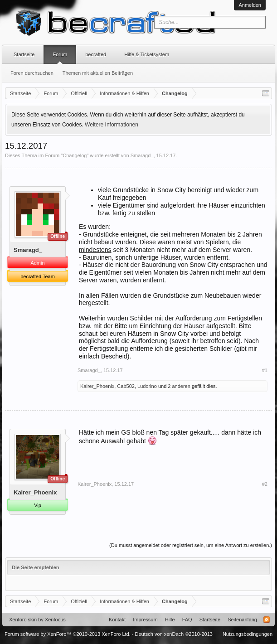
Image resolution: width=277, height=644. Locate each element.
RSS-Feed (267, 620)
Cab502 (126, 386)
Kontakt (117, 620)
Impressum (145, 620)
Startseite (24, 54)
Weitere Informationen (112, 125)
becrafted (96, 54)
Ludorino (147, 386)
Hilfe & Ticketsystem (147, 54)
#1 (265, 370)
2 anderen (179, 386)
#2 (265, 484)
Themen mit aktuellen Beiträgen (98, 73)
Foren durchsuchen (32, 73)
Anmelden (250, 5)
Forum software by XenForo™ (68, 634)
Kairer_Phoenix (97, 386)
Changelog (75, 155)
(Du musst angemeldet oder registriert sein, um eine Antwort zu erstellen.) (191, 545)
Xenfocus (55, 620)
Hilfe (170, 620)
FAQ (187, 620)
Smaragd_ (142, 155)
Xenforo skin (23, 620)
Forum (60, 54)
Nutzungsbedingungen (248, 634)
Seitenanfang (242, 620)
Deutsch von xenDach (174, 634)
